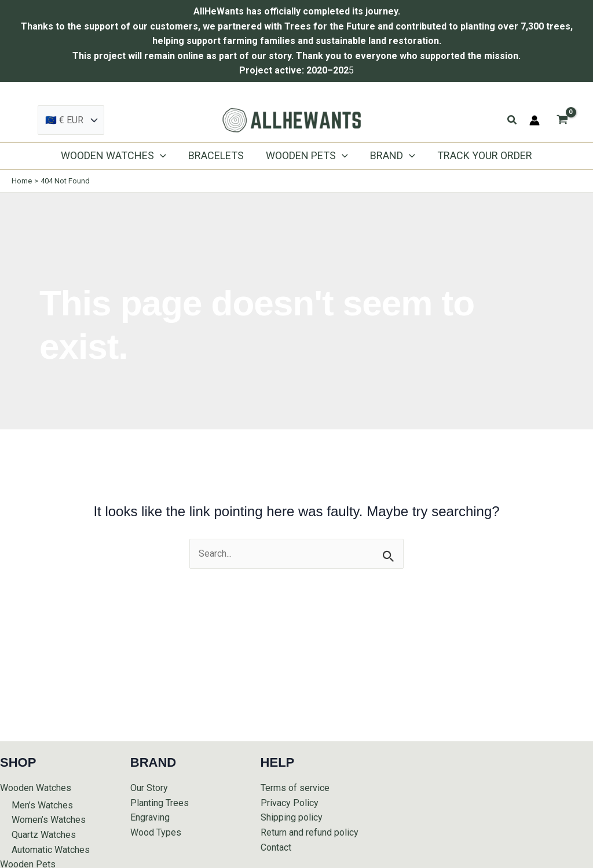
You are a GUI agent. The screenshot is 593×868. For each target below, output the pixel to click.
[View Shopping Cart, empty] (562, 120)
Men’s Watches (42, 805)
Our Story (149, 788)
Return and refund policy (310, 832)
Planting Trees (160, 803)
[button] (513, 120)
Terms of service (295, 788)
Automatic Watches (51, 850)
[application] (162, 156)
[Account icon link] (535, 120)
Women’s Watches (49, 820)
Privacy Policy (290, 803)
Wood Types (156, 832)
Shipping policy (292, 817)
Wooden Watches (36, 788)
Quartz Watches (44, 835)
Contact (276, 847)
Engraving (150, 817)
